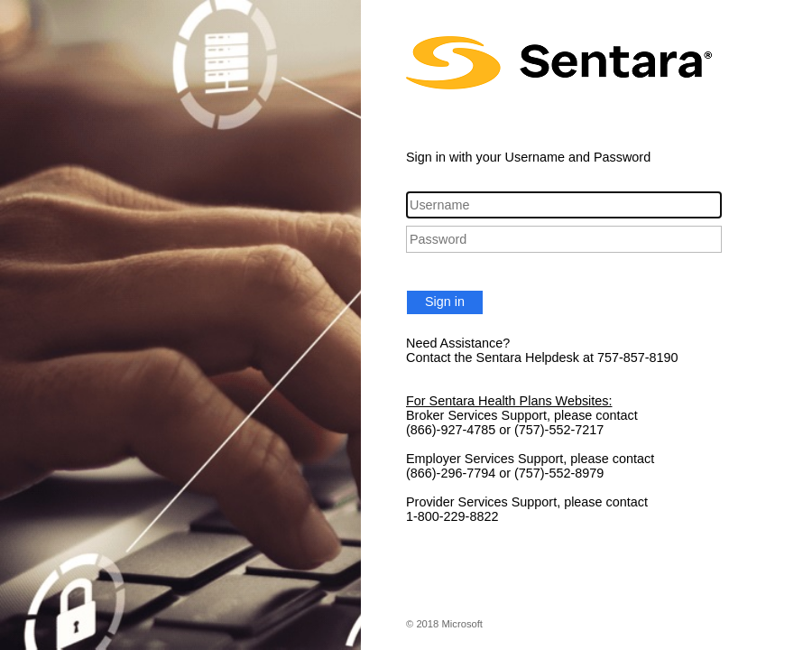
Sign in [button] (445, 302)
